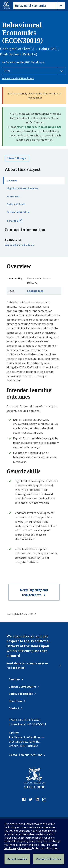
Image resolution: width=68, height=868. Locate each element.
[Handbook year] (34, 71)
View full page (17, 158)
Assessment (14, 196)
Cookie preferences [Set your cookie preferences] (49, 859)
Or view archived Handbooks (18, 78)
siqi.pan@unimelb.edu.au (19, 245)
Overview (12, 180)
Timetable (18, 222)
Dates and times (16, 204)
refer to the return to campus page (39, 127)
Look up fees (35, 291)
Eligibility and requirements (22, 188)
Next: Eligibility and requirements (34, 592)
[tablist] (39, 6)
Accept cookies (17, 859)
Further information (18, 212)
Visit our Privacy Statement (31, 846)
